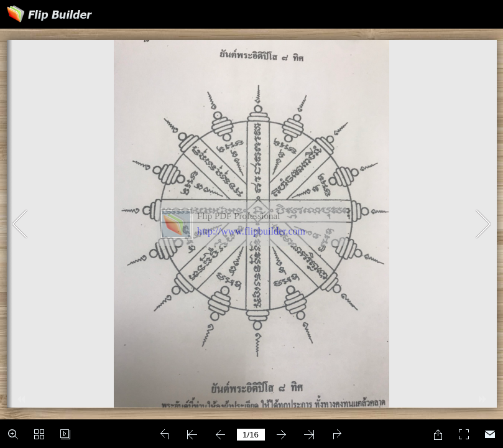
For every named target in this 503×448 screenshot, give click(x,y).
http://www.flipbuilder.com (251, 231)
